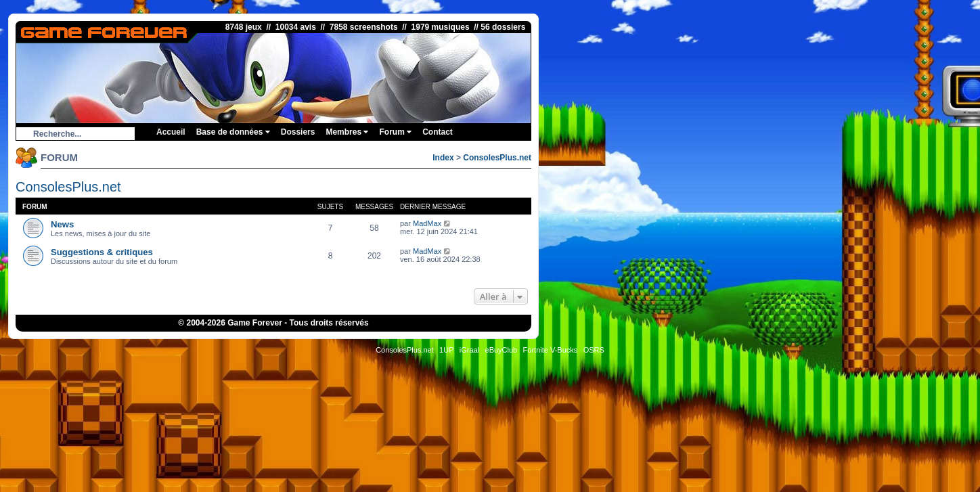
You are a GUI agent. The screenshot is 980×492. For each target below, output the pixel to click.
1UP (446, 350)
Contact (438, 132)
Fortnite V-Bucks (551, 350)
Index (443, 158)
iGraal (469, 350)
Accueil (171, 132)
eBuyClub (502, 350)
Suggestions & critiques (102, 252)
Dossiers (298, 132)
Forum (395, 132)
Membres (347, 132)
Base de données (233, 132)
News (62, 224)
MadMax (427, 223)
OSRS (594, 350)
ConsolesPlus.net (497, 158)
